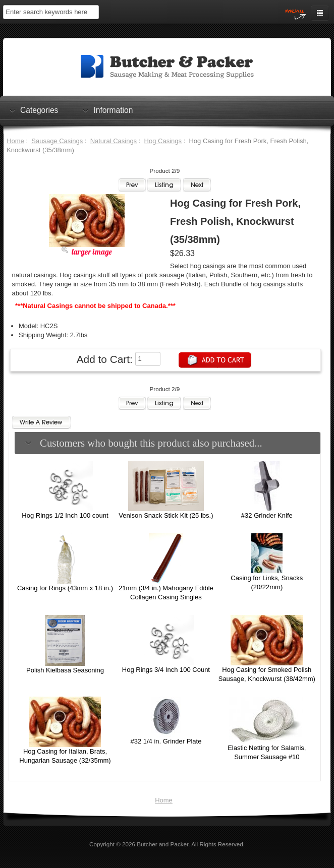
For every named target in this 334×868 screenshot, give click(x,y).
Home (15, 141)
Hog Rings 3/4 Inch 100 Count (166, 670)
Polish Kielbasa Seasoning (65, 670)
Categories (39, 110)
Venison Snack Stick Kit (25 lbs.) (166, 515)
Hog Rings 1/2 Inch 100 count (65, 515)
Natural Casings (114, 141)
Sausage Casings (57, 141)
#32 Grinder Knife (267, 515)
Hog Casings (163, 141)
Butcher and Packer (162, 844)
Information (113, 110)
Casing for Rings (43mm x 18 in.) (65, 588)
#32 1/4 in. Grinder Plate (166, 741)
